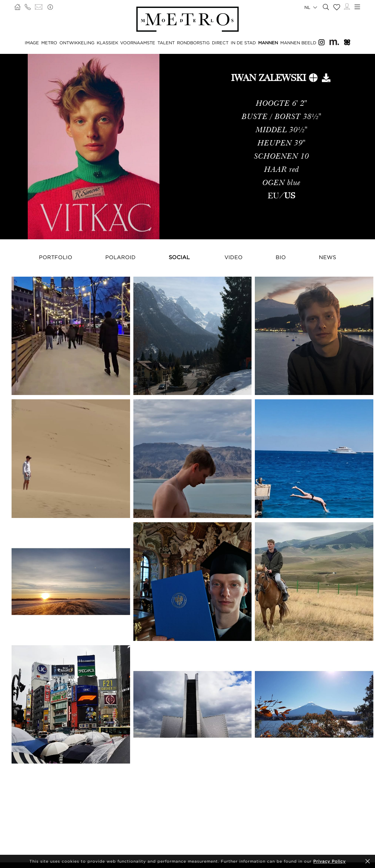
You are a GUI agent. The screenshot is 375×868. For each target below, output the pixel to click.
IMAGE (32, 43)
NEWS (327, 257)
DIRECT (220, 43)
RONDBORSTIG (193, 43)
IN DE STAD (243, 43)
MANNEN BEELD (298, 43)
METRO (49, 43)
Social (179, 257)
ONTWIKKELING (77, 43)
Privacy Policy (329, 861)
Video (234, 257)
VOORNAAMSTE (138, 43)
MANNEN (268, 43)
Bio (281, 257)
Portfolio (56, 257)
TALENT (166, 43)
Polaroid (120, 257)
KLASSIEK (107, 43)
